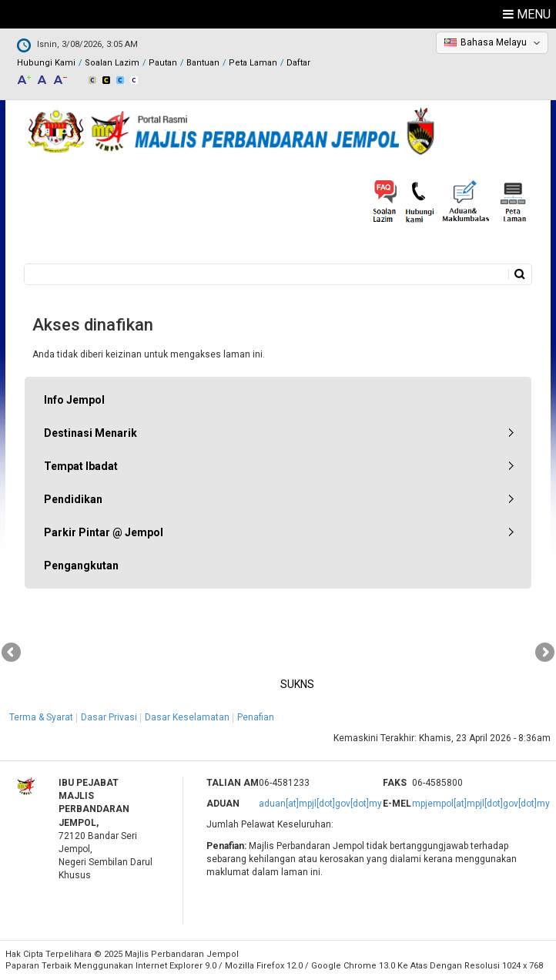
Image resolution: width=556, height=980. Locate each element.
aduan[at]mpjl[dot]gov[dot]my (320, 804)
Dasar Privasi (109, 717)
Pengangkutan (81, 566)
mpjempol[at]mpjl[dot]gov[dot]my (481, 804)
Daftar (298, 63)
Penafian (256, 717)
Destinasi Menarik (90, 433)
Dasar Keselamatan (187, 717)
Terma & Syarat (41, 717)
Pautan (163, 63)
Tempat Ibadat (81, 466)
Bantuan (203, 63)
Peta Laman (253, 63)
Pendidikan (73, 499)
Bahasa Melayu (494, 42)
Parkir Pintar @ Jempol (104, 532)
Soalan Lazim (112, 63)
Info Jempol (74, 400)
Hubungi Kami (46, 63)
